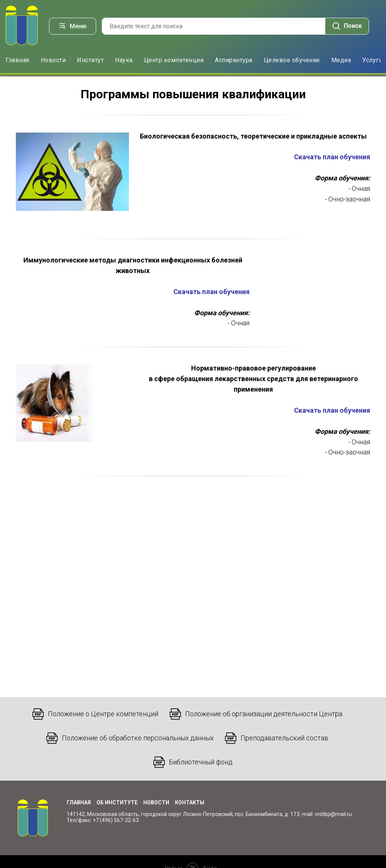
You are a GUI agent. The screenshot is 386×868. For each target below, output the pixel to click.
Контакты (190, 802)
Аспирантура (234, 60)
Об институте (117, 802)
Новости (53, 60)
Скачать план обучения (332, 157)
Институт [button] (90, 60)
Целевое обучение (292, 60)
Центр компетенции (174, 60)
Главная (18, 60)
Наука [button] (124, 60)
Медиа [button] (341, 60)
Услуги (372, 60)
